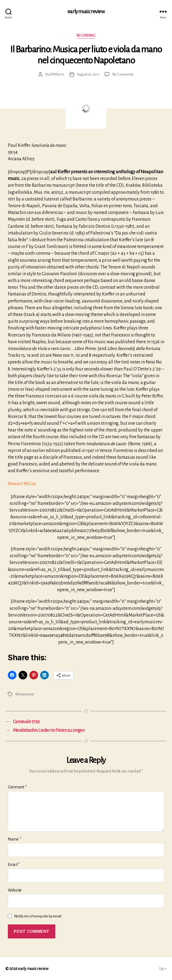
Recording (86, 36)
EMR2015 (57, 74)
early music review (86, 11)
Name (14, 839)
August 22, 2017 (88, 74)
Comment (17, 787)
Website (15, 890)
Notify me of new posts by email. (38, 916)
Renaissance (25, 694)
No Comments (123, 74)
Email (14, 865)
